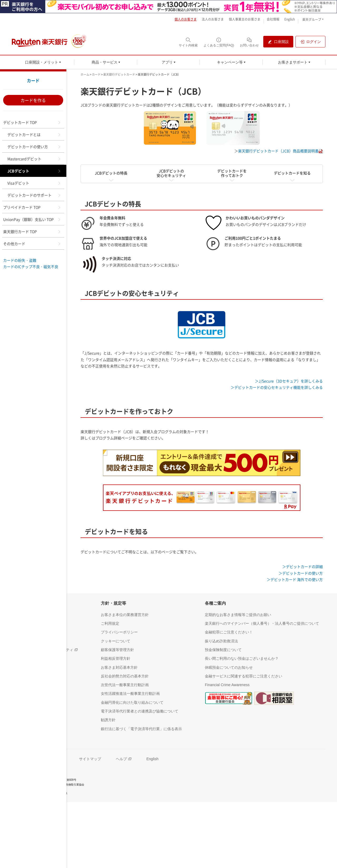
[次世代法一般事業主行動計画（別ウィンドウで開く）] (125, 685)
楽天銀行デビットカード (119, 74)
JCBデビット (34, 171)
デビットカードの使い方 (34, 147)
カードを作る (33, 100)
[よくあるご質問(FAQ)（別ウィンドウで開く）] (219, 42)
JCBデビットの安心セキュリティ (171, 173)
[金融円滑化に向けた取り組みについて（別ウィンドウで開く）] (132, 702)
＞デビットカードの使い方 (301, 573)
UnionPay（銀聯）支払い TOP (32, 219)
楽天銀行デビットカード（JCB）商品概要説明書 (278, 151)
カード (33, 80)
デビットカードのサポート (34, 195)
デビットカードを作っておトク (232, 173)
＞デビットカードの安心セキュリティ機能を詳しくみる (277, 387)
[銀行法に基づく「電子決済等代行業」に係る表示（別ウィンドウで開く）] (141, 729)
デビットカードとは (34, 134)
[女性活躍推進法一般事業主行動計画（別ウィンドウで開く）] (130, 693)
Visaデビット (34, 183)
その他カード (32, 244)
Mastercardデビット (34, 159)
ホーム (85, 74)
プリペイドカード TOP (32, 207)
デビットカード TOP (32, 122)
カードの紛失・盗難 (20, 260)
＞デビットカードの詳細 (303, 566)
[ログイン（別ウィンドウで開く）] (310, 42)
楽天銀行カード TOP (32, 231)
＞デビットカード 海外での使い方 (295, 579)
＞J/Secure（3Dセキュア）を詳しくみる (289, 381)
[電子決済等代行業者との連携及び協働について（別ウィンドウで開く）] (140, 711)
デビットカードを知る (292, 173)
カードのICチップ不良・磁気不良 (31, 266)
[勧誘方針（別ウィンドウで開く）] (108, 720)
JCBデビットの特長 (111, 173)
